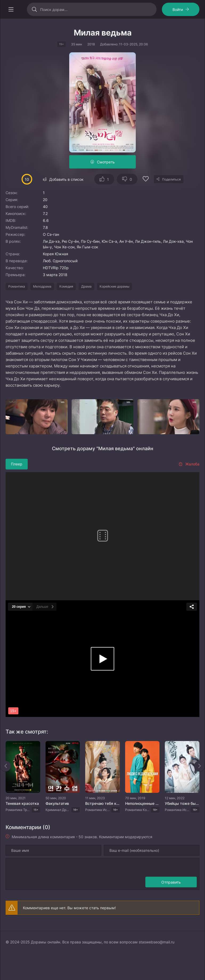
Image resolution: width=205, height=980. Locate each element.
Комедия (66, 286)
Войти (178, 9)
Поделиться (171, 179)
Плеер (17, 464)
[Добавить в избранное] (146, 180)
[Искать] (34, 9)
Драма (86, 286)
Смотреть (106, 162)
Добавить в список (66, 179)
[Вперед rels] (199, 766)
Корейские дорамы (114, 286)
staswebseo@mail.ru (157, 942)
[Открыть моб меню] (11, 9)
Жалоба (189, 464)
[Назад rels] (6, 766)
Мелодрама (42, 286)
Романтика (17, 286)
